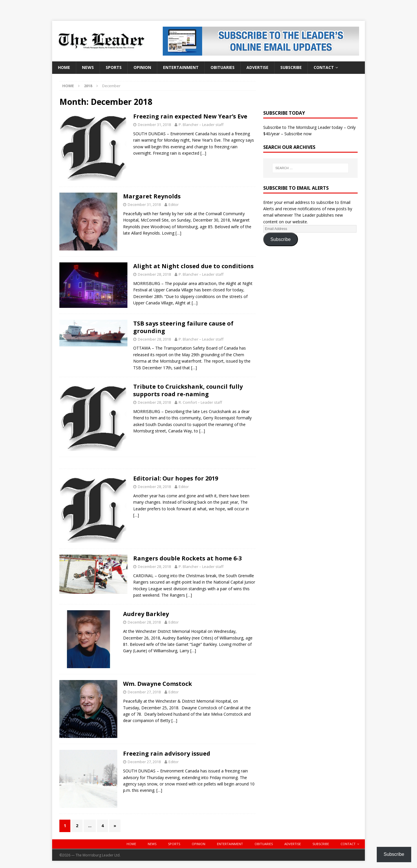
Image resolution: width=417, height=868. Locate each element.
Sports (114, 67)
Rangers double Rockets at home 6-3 (188, 558)
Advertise (257, 67)
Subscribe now (298, 134)
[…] (203, 153)
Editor (174, 204)
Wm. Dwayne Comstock (158, 684)
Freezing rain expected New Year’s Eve (190, 116)
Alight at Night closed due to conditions (193, 266)
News (88, 67)
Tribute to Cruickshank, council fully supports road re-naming (188, 390)
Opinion (142, 67)
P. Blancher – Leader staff (201, 125)
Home (64, 67)
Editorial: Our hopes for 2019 (176, 478)
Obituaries (223, 67)
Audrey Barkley (146, 614)
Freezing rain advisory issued (167, 753)
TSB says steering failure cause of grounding (183, 327)
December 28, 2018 (154, 274)
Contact (324, 67)
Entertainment (181, 67)
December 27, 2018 (144, 692)
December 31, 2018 (154, 125)
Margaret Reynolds (152, 196)
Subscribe (291, 67)
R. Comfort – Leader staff (200, 402)
